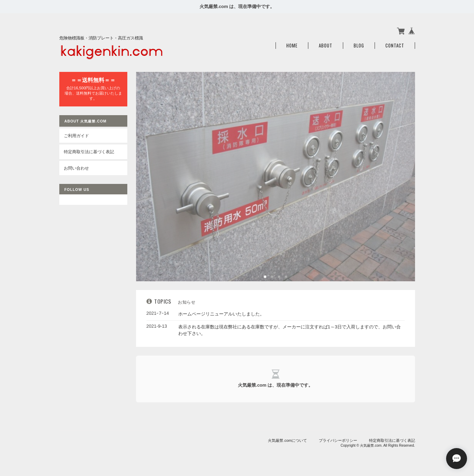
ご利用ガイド (76, 136)
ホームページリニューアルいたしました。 (221, 314)
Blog (359, 46)
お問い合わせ (76, 168)
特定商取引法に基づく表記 (89, 152)
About (326, 46)
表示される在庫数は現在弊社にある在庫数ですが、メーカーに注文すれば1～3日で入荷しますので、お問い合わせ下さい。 (289, 330)
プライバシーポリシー (338, 440)
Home (292, 46)
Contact (395, 46)
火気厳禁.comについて (287, 440)
